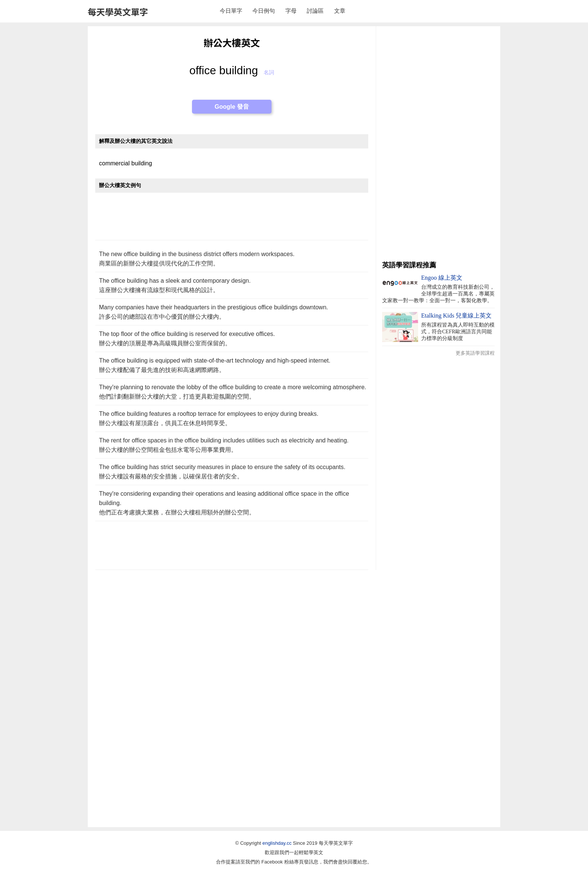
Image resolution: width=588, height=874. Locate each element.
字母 (291, 11)
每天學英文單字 (118, 12)
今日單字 (231, 11)
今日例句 (264, 11)
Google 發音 (232, 107)
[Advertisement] (232, 220)
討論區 (315, 11)
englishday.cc (277, 843)
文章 (340, 11)
